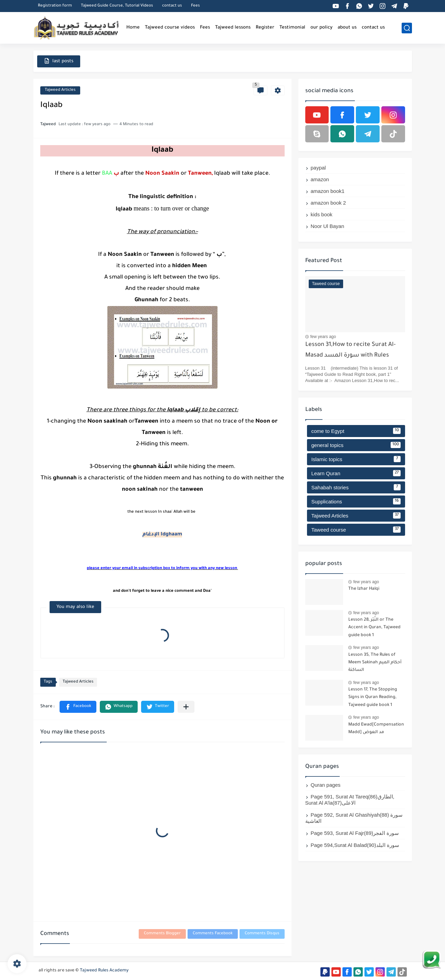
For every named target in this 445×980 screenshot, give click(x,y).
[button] (78, 707)
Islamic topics (356, 459)
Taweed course (356, 530)
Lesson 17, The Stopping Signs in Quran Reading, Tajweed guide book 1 (373, 698)
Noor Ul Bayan (328, 226)
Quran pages (326, 785)
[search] (407, 28)
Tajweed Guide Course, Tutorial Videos (117, 6)
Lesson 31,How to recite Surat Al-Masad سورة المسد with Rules (351, 350)
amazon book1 (328, 191)
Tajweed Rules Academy (104, 971)
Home (133, 28)
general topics (356, 445)
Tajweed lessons (233, 28)
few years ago (323, 337)
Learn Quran (356, 473)
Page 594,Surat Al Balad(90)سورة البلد (355, 845)
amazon (320, 179)
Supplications (356, 501)
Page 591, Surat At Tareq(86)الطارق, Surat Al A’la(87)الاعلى (350, 800)
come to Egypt (356, 431)
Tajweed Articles (60, 90)
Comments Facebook (213, 934)
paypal (318, 168)
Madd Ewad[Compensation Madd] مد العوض (376, 729)
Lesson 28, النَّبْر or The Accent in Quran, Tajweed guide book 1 (374, 628)
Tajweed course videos (170, 28)
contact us (172, 6)
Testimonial (292, 28)
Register (265, 28)
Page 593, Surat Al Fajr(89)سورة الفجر (355, 833)
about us (347, 28)
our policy (321, 28)
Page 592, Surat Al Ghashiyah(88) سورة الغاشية (354, 818)
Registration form (55, 6)
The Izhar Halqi (364, 589)
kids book (322, 214)
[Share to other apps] (186, 707)
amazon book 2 (329, 203)
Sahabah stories (356, 487)
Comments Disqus (262, 934)
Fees (195, 6)
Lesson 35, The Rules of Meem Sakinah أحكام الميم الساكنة (375, 663)
